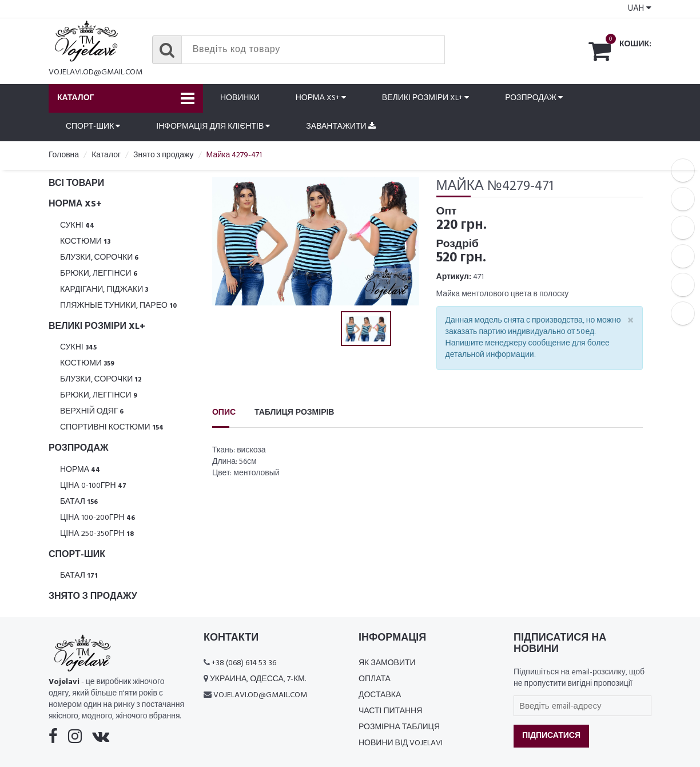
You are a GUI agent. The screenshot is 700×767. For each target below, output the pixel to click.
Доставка (380, 695)
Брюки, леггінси (99, 274)
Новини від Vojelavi (401, 743)
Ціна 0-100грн (93, 486)
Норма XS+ (321, 98)
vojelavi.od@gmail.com (96, 72)
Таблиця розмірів (294, 413)
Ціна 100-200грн (98, 518)
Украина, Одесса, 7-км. (258, 679)
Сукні (77, 226)
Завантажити (341, 127)
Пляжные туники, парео (118, 306)
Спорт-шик (93, 127)
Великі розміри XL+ (425, 98)
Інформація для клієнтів (213, 127)
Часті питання (390, 711)
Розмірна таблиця (399, 727)
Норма (80, 470)
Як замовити (387, 663)
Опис (224, 413)
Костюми (85, 242)
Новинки (240, 98)
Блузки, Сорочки (100, 258)
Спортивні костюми (112, 428)
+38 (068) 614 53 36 (244, 663)
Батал (79, 502)
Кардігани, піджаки (104, 290)
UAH (640, 9)
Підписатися (551, 736)
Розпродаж (534, 98)
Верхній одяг (92, 412)
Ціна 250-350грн (97, 534)
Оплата (375, 679)
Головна (64, 155)
